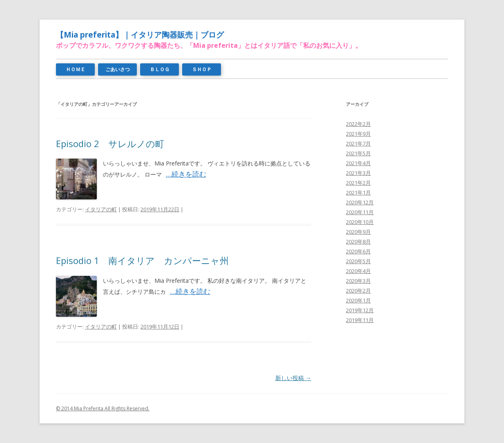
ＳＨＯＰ (202, 69)
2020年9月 (358, 232)
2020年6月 (358, 251)
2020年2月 (358, 291)
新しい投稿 (293, 378)
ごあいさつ (118, 69)
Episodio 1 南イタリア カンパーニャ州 (142, 260)
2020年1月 (358, 300)
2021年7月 (358, 143)
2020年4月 (358, 271)
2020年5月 (358, 261)
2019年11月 (360, 320)
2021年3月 (358, 173)
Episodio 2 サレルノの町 (110, 143)
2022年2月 (358, 124)
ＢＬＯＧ (160, 69)
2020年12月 (360, 202)
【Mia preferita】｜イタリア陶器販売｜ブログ (140, 35)
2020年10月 (360, 222)
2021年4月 (358, 163)
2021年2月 (358, 183)
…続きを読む (186, 174)
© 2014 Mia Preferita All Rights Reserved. (103, 408)
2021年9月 (358, 134)
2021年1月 (358, 192)
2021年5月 (358, 153)
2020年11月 (360, 212)
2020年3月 (358, 281)
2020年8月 (358, 242)
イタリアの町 (101, 209)
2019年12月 (360, 310)
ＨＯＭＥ (76, 69)
